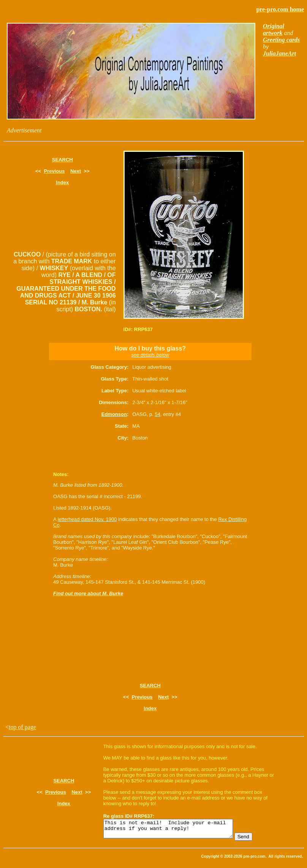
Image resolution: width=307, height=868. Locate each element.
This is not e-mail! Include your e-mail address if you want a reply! (176, 830)
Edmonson (114, 414)
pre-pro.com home (280, 9)
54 (157, 414)
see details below (150, 355)
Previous (55, 171)
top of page (22, 727)
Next (76, 171)
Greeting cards (281, 40)
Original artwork (274, 29)
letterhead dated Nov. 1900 (87, 519)
